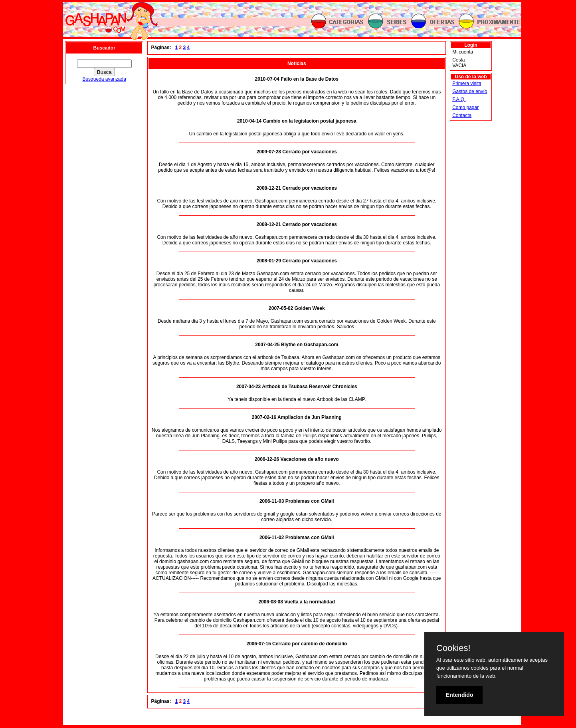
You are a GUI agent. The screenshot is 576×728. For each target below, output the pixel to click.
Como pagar (465, 107)
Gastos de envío (470, 91)
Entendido (459, 695)
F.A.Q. (459, 99)
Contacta (462, 115)
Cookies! (453, 648)
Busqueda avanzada (104, 79)
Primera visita (467, 83)
